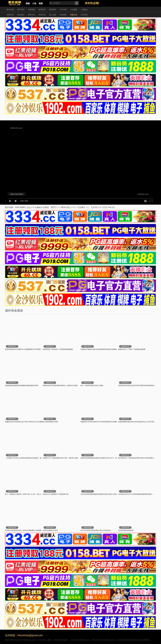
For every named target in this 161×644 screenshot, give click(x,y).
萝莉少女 (31, 15)
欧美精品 (21, 15)
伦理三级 (42, 15)
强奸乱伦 (10, 15)
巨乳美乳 (84, 15)
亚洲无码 (42, 10)
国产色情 (21, 10)
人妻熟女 (84, 10)
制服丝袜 (74, 15)
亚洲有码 (53, 10)
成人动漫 (53, 15)
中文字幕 (63, 10)
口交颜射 (74, 10)
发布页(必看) (92, 3)
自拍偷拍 (63, 15)
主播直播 (31, 10)
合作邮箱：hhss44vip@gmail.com (24, 635)
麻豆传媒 (10, 10)
